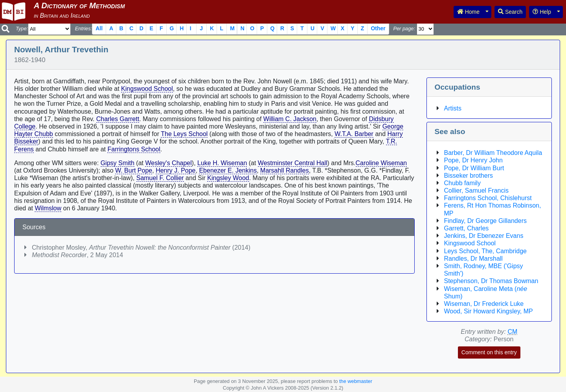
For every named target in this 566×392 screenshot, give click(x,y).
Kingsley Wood (228, 178)
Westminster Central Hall (293, 163)
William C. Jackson (290, 119)
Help (542, 12)
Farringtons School (134, 149)
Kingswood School (147, 89)
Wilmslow (48, 208)
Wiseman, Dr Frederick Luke (484, 304)
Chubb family (462, 183)
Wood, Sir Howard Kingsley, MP (489, 311)
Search (510, 12)
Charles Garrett (118, 119)
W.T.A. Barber (354, 134)
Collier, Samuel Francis (477, 190)
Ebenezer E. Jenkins (228, 170)
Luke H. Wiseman (222, 163)
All (99, 28)
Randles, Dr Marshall (473, 259)
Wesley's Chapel (168, 163)
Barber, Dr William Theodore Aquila (493, 153)
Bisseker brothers (469, 176)
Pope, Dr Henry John (473, 160)
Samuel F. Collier (160, 178)
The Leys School (184, 134)
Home (468, 12)
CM (512, 332)
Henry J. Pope (175, 170)
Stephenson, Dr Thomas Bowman (491, 281)
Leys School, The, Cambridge (485, 251)
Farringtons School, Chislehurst (488, 198)
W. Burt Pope (134, 170)
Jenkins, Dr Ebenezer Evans (484, 236)
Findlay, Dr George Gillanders (485, 221)
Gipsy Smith (118, 163)
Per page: (404, 29)
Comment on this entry (489, 352)
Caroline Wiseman (381, 163)
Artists (453, 108)
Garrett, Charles (467, 228)
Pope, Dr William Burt (474, 168)
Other (378, 28)
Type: (22, 29)
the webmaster (356, 381)
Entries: (84, 29)
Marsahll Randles (285, 170)
